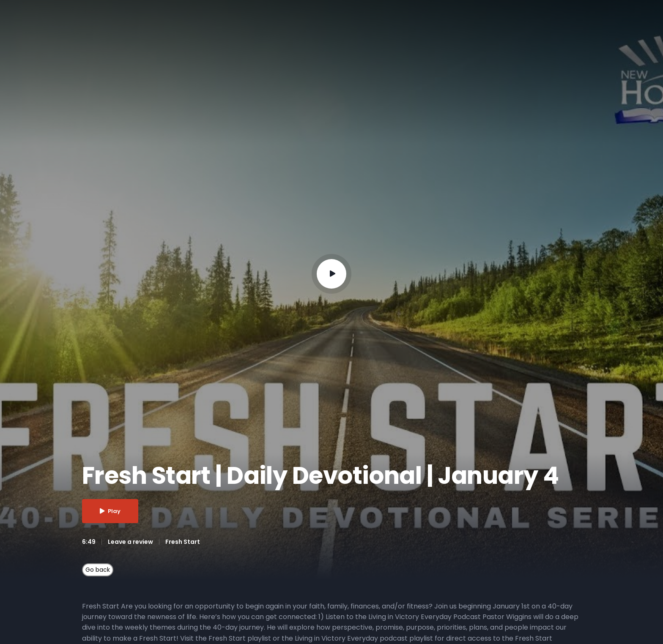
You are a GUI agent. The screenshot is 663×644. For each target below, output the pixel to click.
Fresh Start (183, 542)
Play (110, 511)
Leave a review (130, 542)
